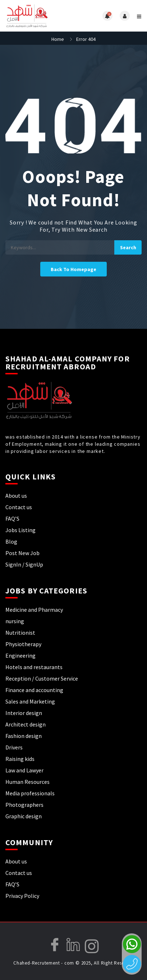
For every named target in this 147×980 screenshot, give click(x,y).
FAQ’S (12, 519)
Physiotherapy (23, 644)
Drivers (14, 747)
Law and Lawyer (24, 770)
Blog (11, 541)
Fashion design (24, 736)
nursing (15, 621)
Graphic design (24, 816)
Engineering (20, 655)
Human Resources (27, 782)
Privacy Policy (22, 896)
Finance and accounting (34, 690)
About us (16, 496)
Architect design (26, 724)
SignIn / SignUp (24, 564)
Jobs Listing (20, 530)
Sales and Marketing (30, 701)
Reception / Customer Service (42, 678)
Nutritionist (20, 633)
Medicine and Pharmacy (34, 610)
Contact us (19, 507)
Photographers (24, 805)
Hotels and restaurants (34, 667)
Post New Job (22, 553)
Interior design (24, 713)
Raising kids (20, 759)
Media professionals (30, 793)
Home (58, 39)
